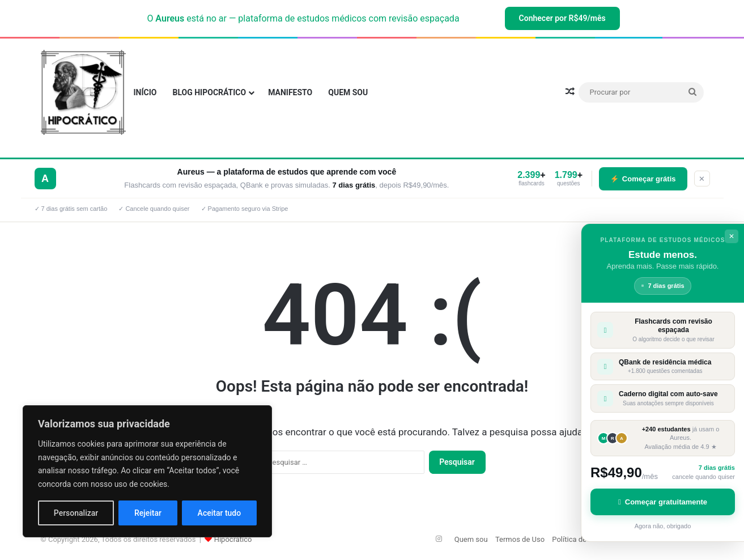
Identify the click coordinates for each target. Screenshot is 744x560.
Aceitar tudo (220, 513)
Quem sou (348, 92)
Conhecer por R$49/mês (562, 18)
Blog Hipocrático (209, 92)
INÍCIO (145, 92)
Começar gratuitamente (663, 502)
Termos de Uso (520, 539)
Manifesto (290, 92)
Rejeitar (148, 513)
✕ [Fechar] (702, 179)
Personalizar (76, 513)
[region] (147, 471)
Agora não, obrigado (663, 526)
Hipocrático (233, 539)
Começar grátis (643, 179)
